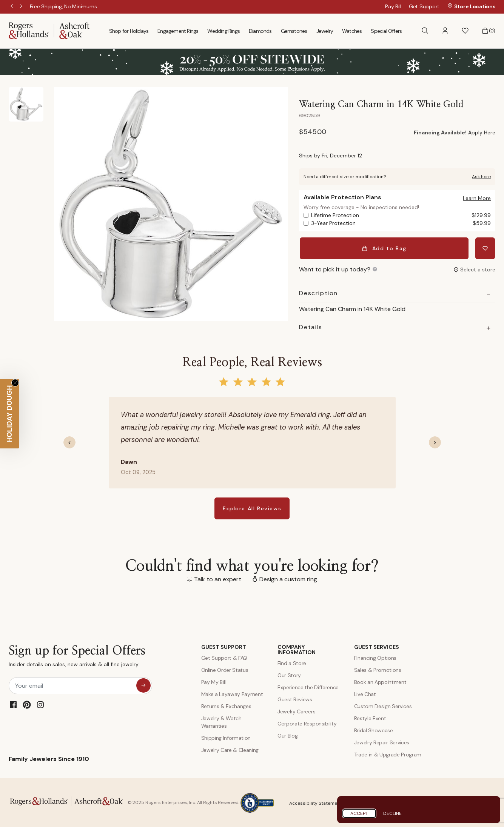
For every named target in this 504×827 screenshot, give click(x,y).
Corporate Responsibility (307, 723)
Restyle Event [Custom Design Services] (370, 718)
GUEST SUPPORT (224, 646)
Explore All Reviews (252, 508)
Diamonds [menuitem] (260, 31)
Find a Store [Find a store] (292, 662)
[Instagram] (40, 704)
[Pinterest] (27, 704)
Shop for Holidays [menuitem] (129, 31)
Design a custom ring (288, 578)
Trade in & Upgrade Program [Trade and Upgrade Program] (388, 754)
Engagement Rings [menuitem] (178, 31)
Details (311, 326)
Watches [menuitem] (352, 31)
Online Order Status (225, 669)
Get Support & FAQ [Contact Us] (224, 657)
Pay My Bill (213, 681)
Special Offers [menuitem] (386, 31)
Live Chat (365, 693)
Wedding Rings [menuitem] (223, 31)
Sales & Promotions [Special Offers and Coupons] (378, 669)
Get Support (424, 6)
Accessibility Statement (315, 802)
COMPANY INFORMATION (297, 649)
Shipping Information (226, 737)
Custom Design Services (383, 705)
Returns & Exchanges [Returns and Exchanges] (226, 705)
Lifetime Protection (401, 215)
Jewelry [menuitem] (325, 31)
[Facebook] (13, 704)
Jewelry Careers (296, 711)
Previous (12, 7)
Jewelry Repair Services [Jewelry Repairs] (382, 742)
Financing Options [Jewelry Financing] (375, 657)
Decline (392, 813)
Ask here (481, 177)
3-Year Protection (401, 223)
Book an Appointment (380, 681)
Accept (359, 813)
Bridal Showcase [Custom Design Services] (374, 730)
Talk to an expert (218, 578)
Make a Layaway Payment (232, 693)
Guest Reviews (295, 699)
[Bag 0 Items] (488, 31)
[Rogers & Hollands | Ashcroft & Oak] (49, 30)
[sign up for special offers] (143, 685)
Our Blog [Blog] (287, 735)
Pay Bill (393, 6)
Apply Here (482, 132)
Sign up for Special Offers (77, 657)
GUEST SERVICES (377, 646)
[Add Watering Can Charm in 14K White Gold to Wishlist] (486, 248)
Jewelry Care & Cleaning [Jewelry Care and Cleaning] (230, 749)
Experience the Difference (308, 687)
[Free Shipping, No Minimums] (63, 6)
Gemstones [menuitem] (294, 31)
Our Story (289, 675)
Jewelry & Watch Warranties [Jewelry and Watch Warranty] (221, 721)
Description (318, 293)
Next (22, 7)
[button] (445, 31)
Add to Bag (385, 248)
